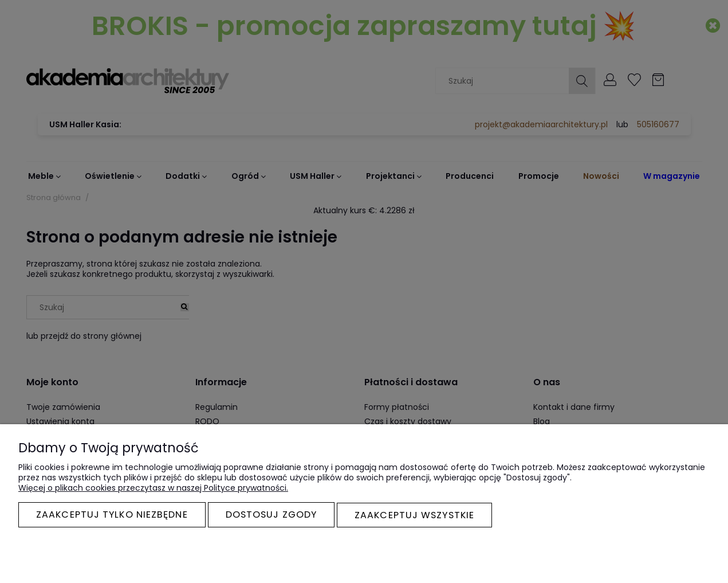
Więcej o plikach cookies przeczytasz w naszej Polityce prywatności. (153, 488)
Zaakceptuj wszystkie (414, 515)
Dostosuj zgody (271, 515)
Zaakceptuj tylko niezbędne (112, 515)
